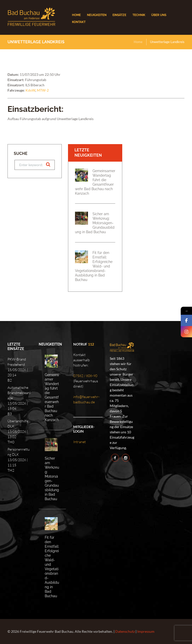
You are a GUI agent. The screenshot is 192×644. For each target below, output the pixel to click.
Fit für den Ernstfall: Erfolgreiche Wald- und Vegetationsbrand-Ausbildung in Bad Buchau (94, 266)
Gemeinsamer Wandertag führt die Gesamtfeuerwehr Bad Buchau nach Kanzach (95, 182)
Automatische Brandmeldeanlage (19, 393)
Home (138, 42)
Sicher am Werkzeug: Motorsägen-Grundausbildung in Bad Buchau (95, 223)
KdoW (30, 90)
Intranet (79, 442)
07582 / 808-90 (85, 376)
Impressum (146, 631)
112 (91, 344)
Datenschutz (125, 631)
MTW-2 (43, 90)
